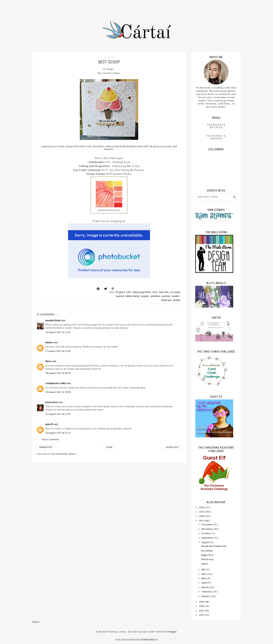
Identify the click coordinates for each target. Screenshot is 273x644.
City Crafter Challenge (87, 170)
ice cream (175, 292)
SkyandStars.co (149, 640)
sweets (176, 296)
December (208, 524)
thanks (177, 300)
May (204, 578)
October (206, 533)
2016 (202, 602)
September (208, 538)
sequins (145, 296)
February (207, 592)
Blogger (173, 632)
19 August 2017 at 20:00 (58, 392)
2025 (202, 512)
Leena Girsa (52, 402)
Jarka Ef (49, 424)
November (207, 529)
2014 (202, 606)
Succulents (207, 551)
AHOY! (205, 564)
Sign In (36, 622)
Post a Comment (50, 439)
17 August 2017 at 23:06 (58, 351)
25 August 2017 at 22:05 (58, 414)
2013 (202, 611)
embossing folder (142, 292)
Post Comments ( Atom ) (63, 454)
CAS (129, 292)
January (206, 596)
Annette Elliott (53, 320)
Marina (49, 342)
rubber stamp (133, 296)
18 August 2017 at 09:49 (58, 373)
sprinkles (156, 296)
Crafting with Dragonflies (94, 166)
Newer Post (46, 447)
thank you (167, 300)
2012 (202, 615)
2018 (202, 516)
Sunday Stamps (96, 174)
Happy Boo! (207, 555)
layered (120, 296)
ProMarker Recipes (216, 126)
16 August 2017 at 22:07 (58, 332)
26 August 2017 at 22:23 (58, 433)
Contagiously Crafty (56, 383)
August (206, 542)
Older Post (172, 447)
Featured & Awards (216, 137)
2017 (201, 521)
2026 (202, 507)
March (205, 587)
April (204, 583)
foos (155, 292)
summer (166, 296)
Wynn (48, 361)
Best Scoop (207, 559)
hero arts (164, 292)
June (204, 574)
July (204, 569)
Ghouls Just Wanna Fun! (214, 546)
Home (109, 447)
